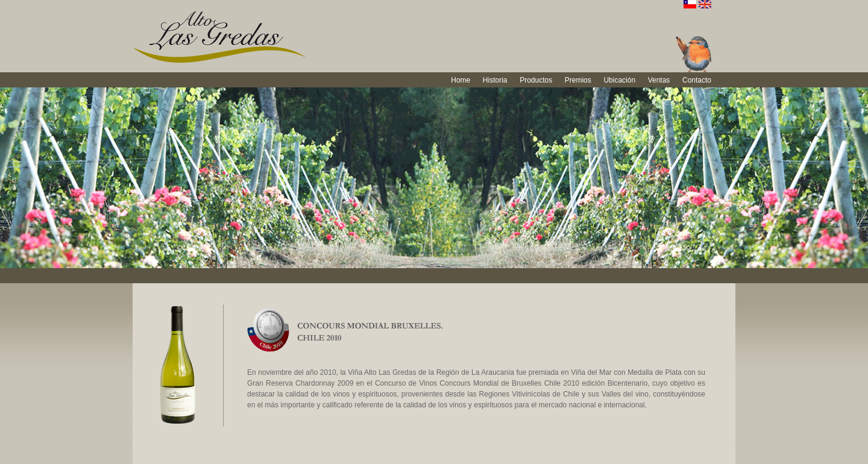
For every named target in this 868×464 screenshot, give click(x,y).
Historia (495, 80)
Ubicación (619, 80)
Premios (578, 80)
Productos (536, 80)
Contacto (697, 80)
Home (461, 80)
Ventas (659, 80)
